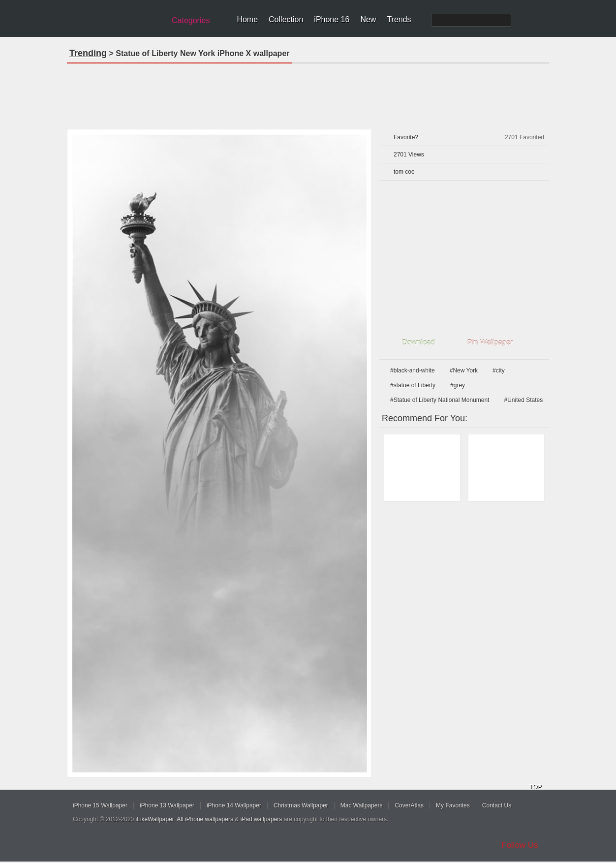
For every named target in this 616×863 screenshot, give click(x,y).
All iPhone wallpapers (205, 819)
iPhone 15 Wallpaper (100, 805)
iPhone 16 (332, 19)
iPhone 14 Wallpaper (234, 805)
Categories (191, 20)
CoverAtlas (409, 805)
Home (247, 19)
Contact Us (497, 805)
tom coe (404, 172)
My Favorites (453, 805)
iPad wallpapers (262, 819)
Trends (399, 19)
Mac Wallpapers (362, 805)
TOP (535, 787)
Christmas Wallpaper (301, 805)
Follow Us (520, 845)
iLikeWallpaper (155, 819)
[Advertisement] (308, 93)
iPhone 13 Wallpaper (167, 805)
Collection (286, 19)
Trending (88, 53)
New (368, 19)
